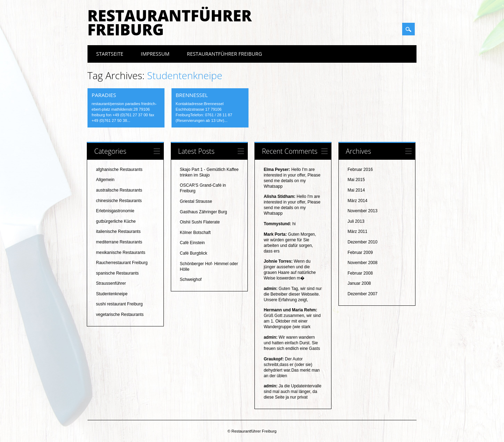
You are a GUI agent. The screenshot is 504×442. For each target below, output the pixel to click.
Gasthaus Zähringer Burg (204, 212)
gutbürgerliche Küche (116, 221)
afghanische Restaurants (119, 170)
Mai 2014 (356, 190)
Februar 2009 (360, 253)
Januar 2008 (359, 283)
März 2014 (358, 201)
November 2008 (362, 263)
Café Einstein (192, 243)
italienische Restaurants (118, 232)
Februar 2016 (360, 170)
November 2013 (362, 211)
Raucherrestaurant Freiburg (122, 263)
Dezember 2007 (362, 294)
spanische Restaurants (117, 273)
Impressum (155, 54)
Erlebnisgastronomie (115, 211)
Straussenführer (111, 283)
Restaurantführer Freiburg (170, 22)
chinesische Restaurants (119, 201)
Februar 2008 (360, 273)
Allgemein (105, 180)
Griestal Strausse (196, 201)
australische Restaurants (119, 190)
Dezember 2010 (362, 242)
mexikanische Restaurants (121, 253)
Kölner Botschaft (195, 233)
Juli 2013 (356, 221)
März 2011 (358, 232)
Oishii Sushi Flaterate (200, 222)
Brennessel (192, 95)
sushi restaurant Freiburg (119, 304)
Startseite (110, 54)
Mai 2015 (356, 180)
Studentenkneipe (112, 294)
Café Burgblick (194, 253)
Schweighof (191, 279)
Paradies (104, 95)
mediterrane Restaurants (119, 242)
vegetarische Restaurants (120, 315)
